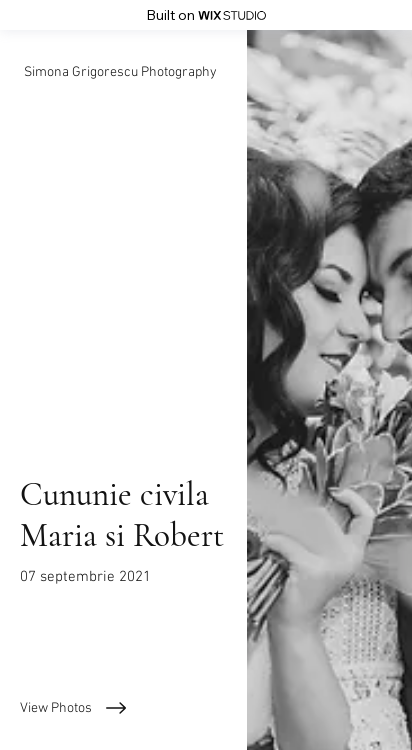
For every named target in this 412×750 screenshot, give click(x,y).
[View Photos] (123, 708)
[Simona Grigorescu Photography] (123, 72)
